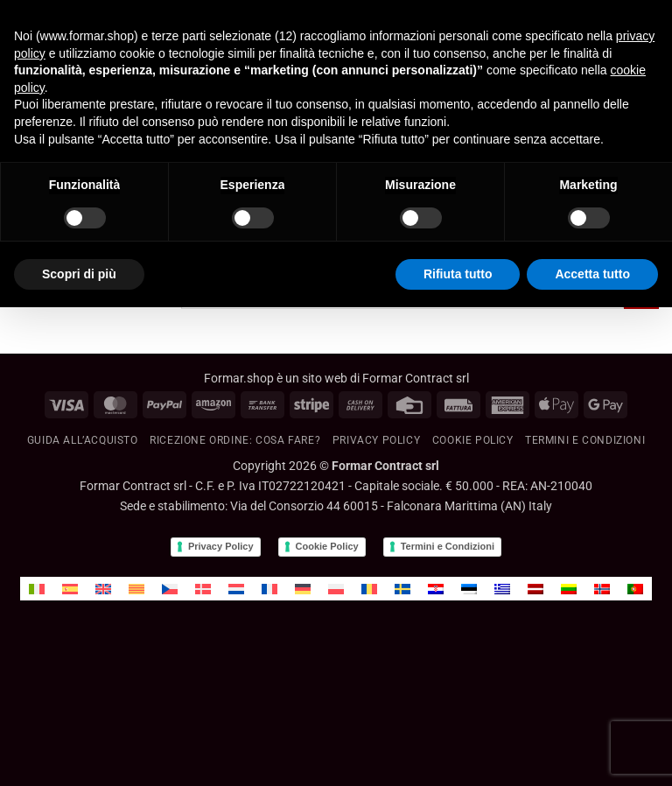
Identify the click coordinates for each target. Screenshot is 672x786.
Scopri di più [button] (79, 274)
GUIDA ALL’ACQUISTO (83, 440)
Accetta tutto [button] (592, 274)
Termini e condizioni (585, 440)
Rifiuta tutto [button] (458, 274)
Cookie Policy (327, 546)
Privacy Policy (377, 440)
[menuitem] (37, 589)
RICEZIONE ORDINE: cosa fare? (235, 440)
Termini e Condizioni (448, 546)
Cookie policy (473, 440)
